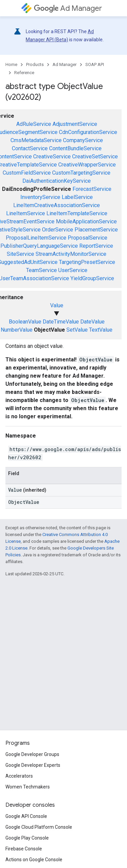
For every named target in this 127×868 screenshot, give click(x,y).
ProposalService (88, 238)
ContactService (30, 148)
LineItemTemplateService (77, 213)
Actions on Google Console (34, 860)
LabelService (77, 197)
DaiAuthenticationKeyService (57, 181)
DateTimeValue (61, 322)
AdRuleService (34, 124)
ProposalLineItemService (36, 238)
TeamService (41, 270)
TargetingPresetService (87, 262)
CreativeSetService (95, 157)
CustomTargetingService (81, 173)
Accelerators (19, 776)
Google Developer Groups (32, 754)
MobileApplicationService (86, 221)
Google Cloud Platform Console (39, 827)
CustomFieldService (27, 173)
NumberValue (17, 330)
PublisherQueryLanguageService (39, 246)
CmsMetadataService (36, 140)
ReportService (96, 246)
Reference (24, 73)
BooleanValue (25, 322)
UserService (73, 270)
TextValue (101, 330)
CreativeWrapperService (87, 165)
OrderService (58, 230)
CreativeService (52, 157)
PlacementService (96, 230)
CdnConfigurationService (88, 132)
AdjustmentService (75, 124)
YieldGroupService (92, 278)
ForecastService (92, 189)
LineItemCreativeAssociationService (57, 205)
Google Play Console (27, 838)
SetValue (77, 330)
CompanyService (83, 140)
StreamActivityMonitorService (71, 254)
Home (11, 64)
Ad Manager (68, 8)
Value (57, 305)
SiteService (20, 254)
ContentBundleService (75, 148)
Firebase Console (24, 849)
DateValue (92, 322)
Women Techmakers (28, 787)
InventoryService (40, 197)
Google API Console (26, 816)
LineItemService (26, 213)
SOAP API (95, 64)
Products (35, 64)
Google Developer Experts (33, 765)
